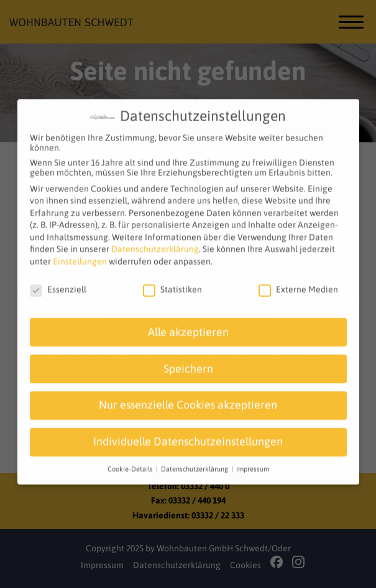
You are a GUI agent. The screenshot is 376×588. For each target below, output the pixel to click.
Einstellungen (80, 254)
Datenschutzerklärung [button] (195, 462)
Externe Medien (298, 282)
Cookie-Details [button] (131, 462)
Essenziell (58, 282)
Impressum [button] (253, 462)
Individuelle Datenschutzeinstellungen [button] (188, 434)
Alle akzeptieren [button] (188, 324)
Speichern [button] (188, 361)
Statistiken (172, 282)
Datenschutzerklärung (155, 242)
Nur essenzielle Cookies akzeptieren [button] (188, 398)
